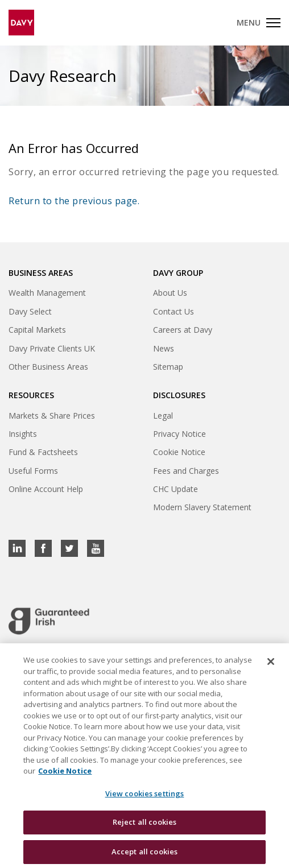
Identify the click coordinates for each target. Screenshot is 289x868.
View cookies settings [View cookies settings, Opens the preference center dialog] (145, 799)
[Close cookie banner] (271, 667)
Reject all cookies (144, 828)
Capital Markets (37, 330)
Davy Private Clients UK (52, 348)
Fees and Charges (186, 471)
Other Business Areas (48, 367)
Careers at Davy (183, 330)
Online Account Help (46, 489)
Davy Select (30, 311)
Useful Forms (33, 471)
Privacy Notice (179, 434)
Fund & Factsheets (43, 452)
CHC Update (176, 489)
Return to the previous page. (74, 201)
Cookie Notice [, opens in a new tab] (65, 776)
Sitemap (168, 367)
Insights (23, 434)
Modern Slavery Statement (202, 507)
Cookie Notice (179, 452)
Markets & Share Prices (52, 416)
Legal (163, 416)
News (164, 348)
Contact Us (174, 311)
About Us (170, 293)
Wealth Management (47, 293)
